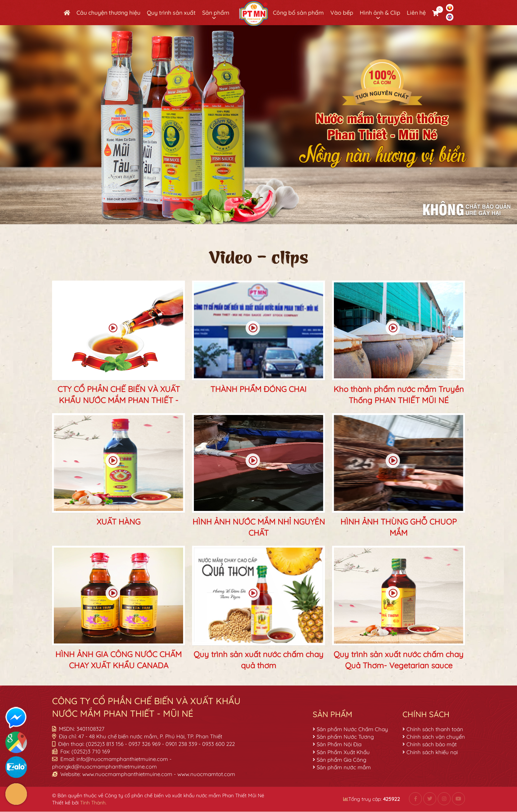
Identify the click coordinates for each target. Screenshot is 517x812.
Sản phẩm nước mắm (344, 767)
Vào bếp (342, 13)
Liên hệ (416, 13)
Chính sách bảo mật (432, 744)
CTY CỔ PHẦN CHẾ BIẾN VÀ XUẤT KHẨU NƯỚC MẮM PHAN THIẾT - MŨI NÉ (119, 400)
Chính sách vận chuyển (436, 737)
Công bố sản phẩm (298, 13)
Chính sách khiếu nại (432, 752)
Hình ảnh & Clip (380, 13)
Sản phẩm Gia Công (341, 760)
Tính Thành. (93, 803)
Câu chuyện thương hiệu (108, 13)
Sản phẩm (216, 13)
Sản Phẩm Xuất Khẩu (343, 752)
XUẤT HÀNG (118, 522)
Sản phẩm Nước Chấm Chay (352, 729)
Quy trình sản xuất (171, 13)
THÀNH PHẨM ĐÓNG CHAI (258, 389)
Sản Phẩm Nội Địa (339, 744)
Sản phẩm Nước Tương (345, 737)
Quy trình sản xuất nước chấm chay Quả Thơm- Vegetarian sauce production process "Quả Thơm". (399, 665)
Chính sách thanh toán (435, 729)
